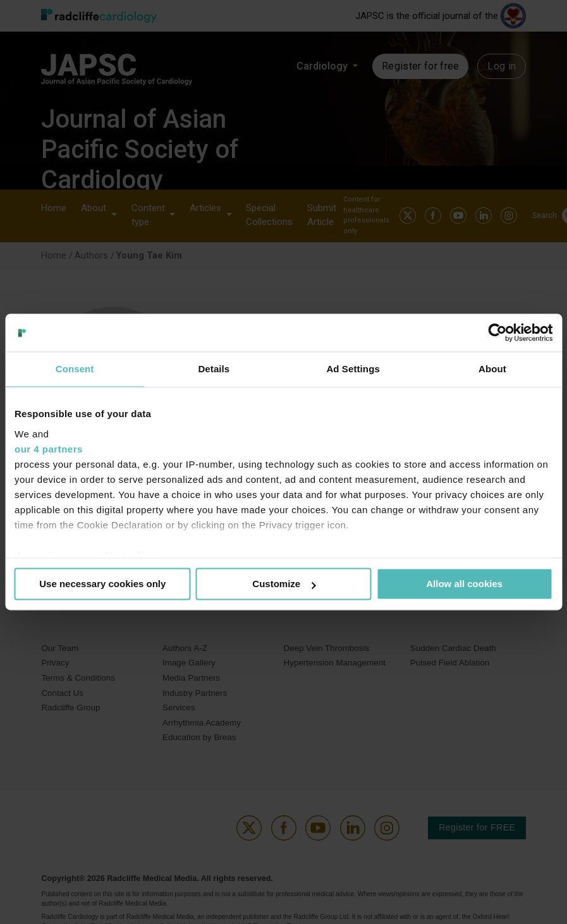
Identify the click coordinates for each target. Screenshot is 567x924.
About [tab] (492, 369)
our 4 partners (49, 449)
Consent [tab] (75, 369)
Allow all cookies (464, 584)
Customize (284, 584)
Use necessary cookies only (102, 584)
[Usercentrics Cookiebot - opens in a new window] (497, 332)
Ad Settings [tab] (353, 369)
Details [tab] (214, 369)
